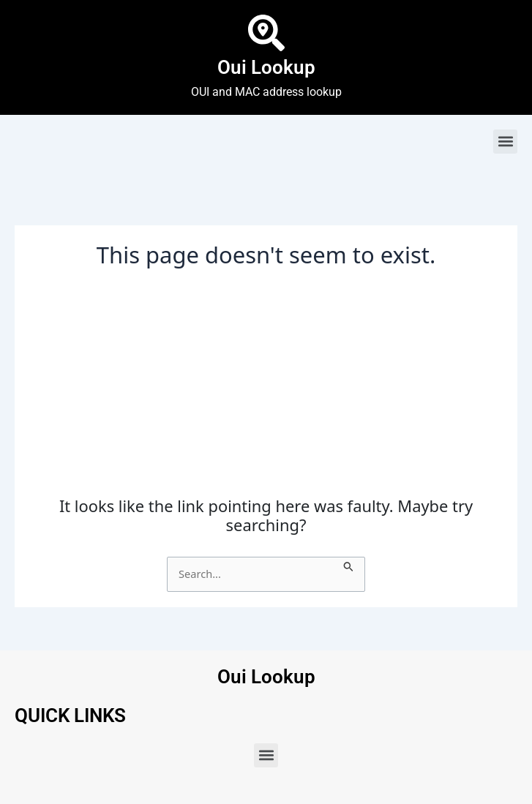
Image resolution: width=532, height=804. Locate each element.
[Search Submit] (349, 565)
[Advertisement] (266, 387)
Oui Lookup (266, 67)
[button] (505, 142)
